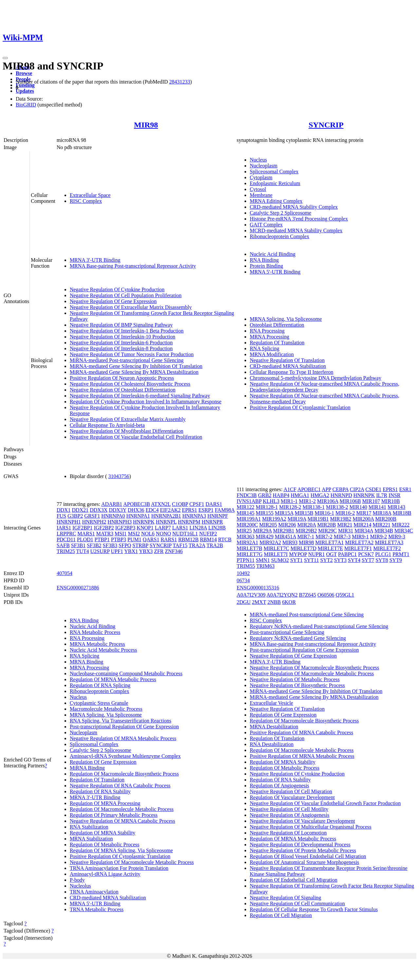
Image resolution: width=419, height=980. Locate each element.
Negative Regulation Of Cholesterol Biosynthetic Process (130, 384)
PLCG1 (383, 554)
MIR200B (386, 519)
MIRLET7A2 (359, 542)
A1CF (290, 489)
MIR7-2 (324, 537)
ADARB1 (112, 504)
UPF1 (117, 551)
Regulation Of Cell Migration (281, 915)
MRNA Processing (269, 337)
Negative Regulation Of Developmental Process (300, 845)
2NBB (274, 602)
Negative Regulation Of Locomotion (288, 833)
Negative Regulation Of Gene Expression (113, 301)
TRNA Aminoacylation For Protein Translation (119, 868)
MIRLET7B (249, 548)
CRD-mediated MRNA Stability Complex (294, 207)
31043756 (119, 476)
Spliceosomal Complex (274, 172)
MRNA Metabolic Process (97, 644)
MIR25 (244, 531)
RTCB (225, 539)
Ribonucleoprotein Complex (280, 236)
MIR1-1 (289, 501)
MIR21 (345, 525)
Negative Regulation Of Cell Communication (297, 903)
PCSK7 (366, 554)
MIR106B (350, 501)
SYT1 (296, 560)
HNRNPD (341, 495)
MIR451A (285, 537)
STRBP (140, 545)
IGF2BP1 (82, 528)
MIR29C (328, 531)
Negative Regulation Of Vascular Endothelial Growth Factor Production (325, 803)
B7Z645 (307, 595)
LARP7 (163, 528)
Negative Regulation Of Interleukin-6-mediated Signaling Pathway (140, 396)
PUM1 (134, 539)
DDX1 (64, 510)
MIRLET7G (250, 554)
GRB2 (265, 495)
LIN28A (198, 528)
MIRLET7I (276, 554)
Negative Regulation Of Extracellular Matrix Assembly (128, 419)
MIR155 (264, 513)
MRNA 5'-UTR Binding (275, 272)
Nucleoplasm (264, 166)
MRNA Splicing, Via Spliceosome (286, 319)
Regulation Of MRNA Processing (105, 803)
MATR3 (105, 534)
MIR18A (382, 513)
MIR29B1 (284, 531)
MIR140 (358, 507)
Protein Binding (266, 266)
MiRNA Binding (87, 768)
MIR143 (396, 507)
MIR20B (327, 525)
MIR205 (268, 525)
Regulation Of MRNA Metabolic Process (113, 679)
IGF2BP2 (104, 528)
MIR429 (264, 537)
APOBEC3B (137, 504)
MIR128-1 (267, 507)
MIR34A (364, 531)
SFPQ (125, 545)
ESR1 (405, 489)
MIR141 (377, 507)
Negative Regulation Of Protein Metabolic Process (303, 850)
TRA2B (215, 545)
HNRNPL (166, 522)
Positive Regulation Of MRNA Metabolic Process (302, 756)
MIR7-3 (342, 537)
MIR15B (304, 513)
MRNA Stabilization (91, 839)
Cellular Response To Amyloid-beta (107, 425)
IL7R (382, 495)
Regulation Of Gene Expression (103, 762)
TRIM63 (265, 566)
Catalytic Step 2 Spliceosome (281, 213)
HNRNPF (218, 516)
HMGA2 (320, 495)
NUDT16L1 (185, 534)
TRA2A (197, 545)
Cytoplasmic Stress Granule (99, 703)
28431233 (180, 82)
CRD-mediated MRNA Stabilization (288, 366)
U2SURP (100, 551)
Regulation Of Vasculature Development (292, 797)
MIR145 (246, 513)
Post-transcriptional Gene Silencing (287, 632)
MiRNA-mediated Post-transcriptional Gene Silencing (127, 360)
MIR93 (290, 542)
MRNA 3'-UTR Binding (95, 260)
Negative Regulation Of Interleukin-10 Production (123, 337)
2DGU (244, 602)
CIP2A (357, 489)
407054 (64, 573)
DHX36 (136, 510)
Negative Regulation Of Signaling (285, 898)
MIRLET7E (330, 548)
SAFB (63, 545)
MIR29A (262, 531)
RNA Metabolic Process (95, 632)
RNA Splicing (264, 348)
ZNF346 (174, 551)
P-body (77, 880)
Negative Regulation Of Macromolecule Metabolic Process (132, 862)
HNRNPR (212, 522)
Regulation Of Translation (277, 343)
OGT (331, 554)
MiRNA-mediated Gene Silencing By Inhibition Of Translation (136, 366)
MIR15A (284, 513)
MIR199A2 (274, 519)
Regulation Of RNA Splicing (100, 685)
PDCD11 (66, 539)
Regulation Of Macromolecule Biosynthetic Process (124, 774)
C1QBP (180, 504)
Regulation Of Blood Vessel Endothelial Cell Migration (308, 856)
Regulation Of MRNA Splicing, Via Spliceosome (121, 850)
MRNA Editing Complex (276, 201)
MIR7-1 (306, 537)
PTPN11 (246, 560)
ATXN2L (161, 504)
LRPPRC (66, 534)
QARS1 (151, 539)
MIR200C (247, 525)
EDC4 (152, 510)
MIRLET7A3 (389, 542)
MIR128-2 (290, 507)
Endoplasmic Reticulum (275, 183)
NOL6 (148, 534)
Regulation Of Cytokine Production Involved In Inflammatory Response (146, 402)
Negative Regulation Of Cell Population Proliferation (126, 295)
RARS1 (169, 539)
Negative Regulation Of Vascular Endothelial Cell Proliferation (136, 437)
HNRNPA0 (113, 516)
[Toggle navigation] (5, 58)
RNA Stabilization (89, 827)
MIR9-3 (397, 537)
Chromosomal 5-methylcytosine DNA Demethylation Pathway (316, 378)
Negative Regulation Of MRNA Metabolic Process (123, 738)
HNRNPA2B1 (166, 516)
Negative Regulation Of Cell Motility (289, 809)
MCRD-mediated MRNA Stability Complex (296, 231)
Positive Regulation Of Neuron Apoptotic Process (122, 378)
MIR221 (382, 525)
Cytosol (258, 189)
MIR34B (384, 531)
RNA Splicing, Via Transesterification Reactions (120, 721)
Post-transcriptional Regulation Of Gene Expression (124, 727)
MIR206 (287, 525)
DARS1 (214, 504)
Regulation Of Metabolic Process (105, 845)
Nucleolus (80, 886)
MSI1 (120, 534)
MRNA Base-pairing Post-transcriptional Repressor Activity (133, 266)
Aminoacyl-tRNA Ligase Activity (105, 874)
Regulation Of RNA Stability (100, 791)
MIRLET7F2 (387, 548)
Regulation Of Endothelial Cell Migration (294, 880)
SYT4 (354, 560)
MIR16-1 (324, 513)
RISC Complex (86, 201)
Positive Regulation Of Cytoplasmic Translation (300, 407)
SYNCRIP (326, 125)
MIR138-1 (314, 507)
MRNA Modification (272, 354)
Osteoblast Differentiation (277, 325)
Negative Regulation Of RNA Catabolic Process (120, 786)
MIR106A (328, 501)
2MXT (259, 602)
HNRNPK (144, 522)
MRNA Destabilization (274, 727)
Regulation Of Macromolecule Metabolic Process (122, 809)
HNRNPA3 (194, 516)
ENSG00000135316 (258, 588)
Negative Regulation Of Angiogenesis (290, 815)
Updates (25, 91)
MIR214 (362, 525)
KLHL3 (271, 501)
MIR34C (404, 531)
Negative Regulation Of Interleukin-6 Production (121, 343)
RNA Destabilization (272, 744)
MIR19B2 (341, 519)
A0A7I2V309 (251, 595)
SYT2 (326, 560)
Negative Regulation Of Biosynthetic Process (297, 685)
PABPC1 (347, 554)
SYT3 (340, 560)
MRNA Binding (87, 662)
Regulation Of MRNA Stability (102, 833)
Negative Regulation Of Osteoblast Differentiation (123, 390)
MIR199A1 (249, 519)
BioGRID (26, 105)
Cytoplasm (261, 177)
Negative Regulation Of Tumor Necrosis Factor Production (132, 354)
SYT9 (395, 560)
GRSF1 (92, 516)
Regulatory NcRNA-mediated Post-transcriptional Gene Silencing (319, 626)
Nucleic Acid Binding (273, 254)
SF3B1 (78, 545)
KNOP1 (145, 528)
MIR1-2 (307, 501)
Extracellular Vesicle (272, 703)
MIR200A (363, 519)
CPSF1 (197, 504)
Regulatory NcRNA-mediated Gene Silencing (298, 638)
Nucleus (258, 160)
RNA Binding (264, 260)
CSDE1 (373, 489)
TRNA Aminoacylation (94, 892)
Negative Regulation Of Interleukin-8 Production (121, 348)
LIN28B (217, 528)
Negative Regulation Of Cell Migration (291, 791)
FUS (61, 516)
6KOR (289, 602)
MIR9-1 (360, 537)
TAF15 (180, 545)
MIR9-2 (379, 537)
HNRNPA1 (138, 516)
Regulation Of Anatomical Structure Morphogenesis (304, 862)
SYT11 (312, 560)
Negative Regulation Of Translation (287, 360)
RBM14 (209, 539)
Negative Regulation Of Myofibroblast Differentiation (127, 431)
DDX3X (99, 510)
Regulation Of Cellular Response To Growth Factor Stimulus (314, 909)
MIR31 (346, 531)
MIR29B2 (306, 531)
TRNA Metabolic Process (97, 909)
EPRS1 (190, 510)
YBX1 (131, 551)
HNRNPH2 (94, 522)
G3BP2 (75, 516)
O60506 (326, 595)
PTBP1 (102, 539)
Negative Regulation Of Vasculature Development (302, 821)
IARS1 (64, 528)
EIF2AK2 (170, 510)
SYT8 (382, 560)
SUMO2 (280, 560)
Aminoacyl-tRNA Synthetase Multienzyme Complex (125, 756)
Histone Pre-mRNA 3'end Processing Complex (299, 219)
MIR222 (401, 525)
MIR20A (307, 525)
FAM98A (225, 510)
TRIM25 (66, 551)
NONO (163, 534)
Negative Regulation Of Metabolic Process (295, 679)
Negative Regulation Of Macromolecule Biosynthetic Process (314, 668)
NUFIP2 (208, 534)
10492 (243, 573)
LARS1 (180, 528)
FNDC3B (247, 495)
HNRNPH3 (119, 522)
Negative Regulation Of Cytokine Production (117, 289)
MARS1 (86, 534)
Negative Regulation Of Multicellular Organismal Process (311, 827)
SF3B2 (94, 545)
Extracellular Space (90, 195)
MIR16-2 (345, 513)
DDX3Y (118, 510)
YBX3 (146, 551)
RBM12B (188, 539)
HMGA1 (300, 495)
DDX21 (80, 510)
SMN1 (263, 560)
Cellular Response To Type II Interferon (291, 372)
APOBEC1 (309, 489)
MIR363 (246, 537)
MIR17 (364, 513)
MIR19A (297, 519)
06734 (243, 580)
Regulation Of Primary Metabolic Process (114, 815)
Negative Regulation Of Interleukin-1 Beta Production (127, 331)
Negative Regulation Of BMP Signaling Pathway (121, 325)
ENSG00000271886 (78, 588)
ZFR (159, 551)
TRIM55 (246, 566)
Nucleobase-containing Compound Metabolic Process (126, 673)
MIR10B (391, 501)
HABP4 (281, 495)
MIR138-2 (337, 507)
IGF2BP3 (125, 528)
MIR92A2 (270, 542)
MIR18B (402, 513)
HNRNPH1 (69, 522)
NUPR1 (316, 554)
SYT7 (368, 560)
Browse (24, 73)
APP (327, 489)
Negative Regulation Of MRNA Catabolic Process (122, 821)
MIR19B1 (318, 519)
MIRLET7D (303, 548)
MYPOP (298, 554)
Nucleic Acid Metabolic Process (103, 650)
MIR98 (146, 125)
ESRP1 (206, 510)
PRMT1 (401, 554)
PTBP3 (118, 539)
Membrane (261, 195)
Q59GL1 (345, 595)
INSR (394, 495)
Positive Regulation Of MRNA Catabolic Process (301, 732)
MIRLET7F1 (358, 548)
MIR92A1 (247, 542)
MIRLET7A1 (329, 542)
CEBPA (340, 489)
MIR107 (371, 501)
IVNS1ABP (249, 501)
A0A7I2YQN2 (282, 595)
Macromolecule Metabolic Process (106, 709)
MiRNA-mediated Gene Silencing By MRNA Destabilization (134, 372)
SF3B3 (110, 545)
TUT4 (83, 551)
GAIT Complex (266, 225)
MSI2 (134, 534)
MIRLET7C (276, 548)
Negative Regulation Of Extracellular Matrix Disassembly (131, 307)
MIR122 (246, 507)
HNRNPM (189, 522)
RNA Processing (267, 331)
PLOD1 (85, 539)
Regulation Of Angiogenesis (279, 786)
